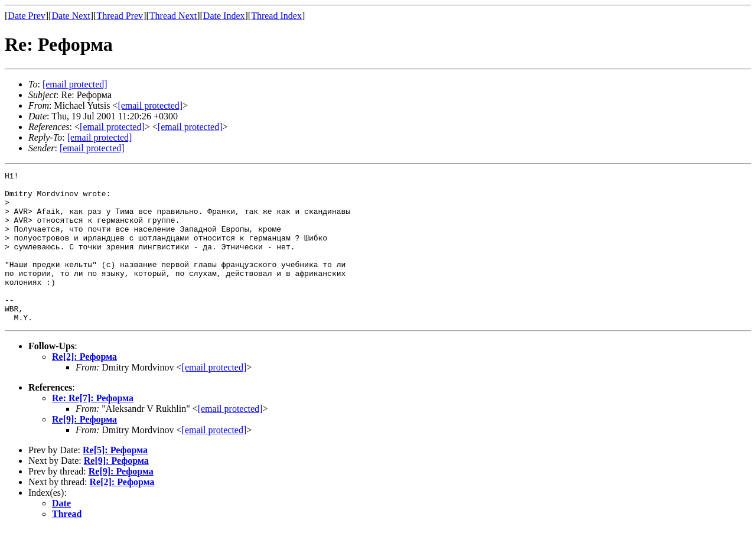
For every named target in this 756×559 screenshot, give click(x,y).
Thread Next (173, 16)
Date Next (71, 16)
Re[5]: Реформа (115, 480)
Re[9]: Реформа (84, 449)
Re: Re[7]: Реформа (93, 428)
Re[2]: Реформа (84, 387)
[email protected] (214, 397)
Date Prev (27, 16)
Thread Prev (120, 16)
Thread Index (276, 16)
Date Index (224, 16)
